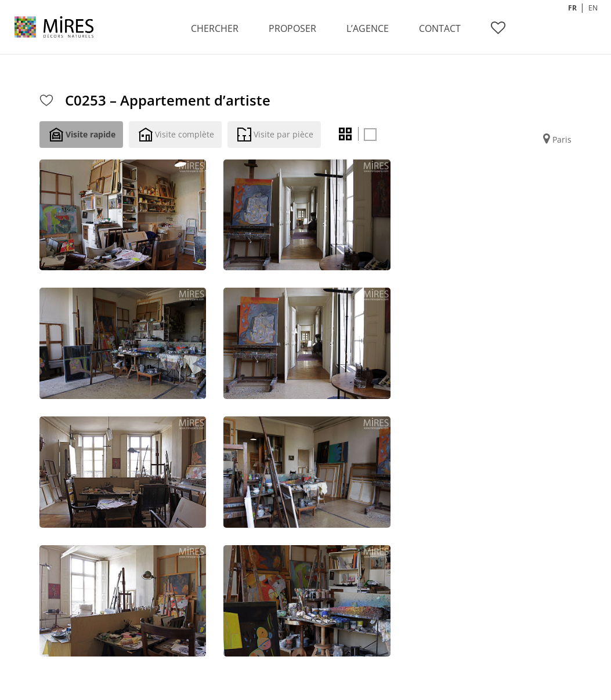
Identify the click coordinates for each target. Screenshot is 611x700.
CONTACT (440, 28)
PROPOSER (292, 28)
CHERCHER (215, 28)
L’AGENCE (368, 28)
